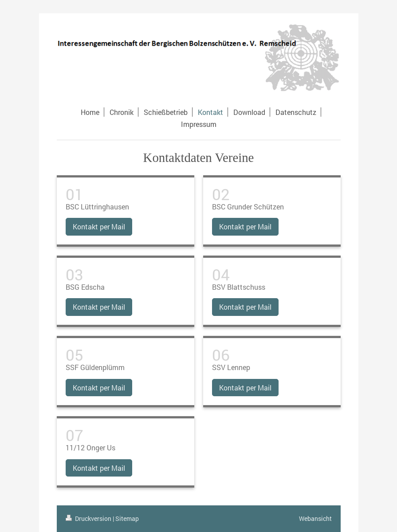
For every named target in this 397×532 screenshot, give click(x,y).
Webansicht (315, 518)
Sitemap (127, 518)
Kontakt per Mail (99, 227)
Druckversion (89, 518)
